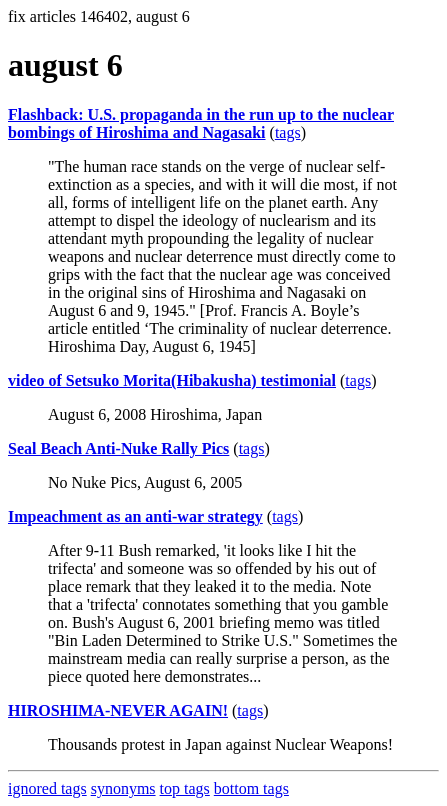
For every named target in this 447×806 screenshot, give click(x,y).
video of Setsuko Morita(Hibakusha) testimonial (172, 380)
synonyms (123, 788)
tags (288, 132)
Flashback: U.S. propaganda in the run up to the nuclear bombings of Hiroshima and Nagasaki (201, 123)
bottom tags (251, 788)
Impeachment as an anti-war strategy (135, 516)
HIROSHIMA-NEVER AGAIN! (118, 710)
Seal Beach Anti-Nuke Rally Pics (118, 448)
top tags (185, 788)
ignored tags (47, 788)
